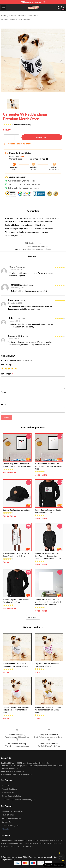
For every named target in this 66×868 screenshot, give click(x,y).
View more (33, 617)
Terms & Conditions (9, 789)
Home (4, 16)
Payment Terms (8, 815)
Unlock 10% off (61, 857)
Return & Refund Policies (11, 818)
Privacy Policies (8, 793)
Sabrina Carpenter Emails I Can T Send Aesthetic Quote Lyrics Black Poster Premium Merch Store (48, 602)
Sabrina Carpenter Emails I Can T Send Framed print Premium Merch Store (48, 466)
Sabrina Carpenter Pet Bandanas (16, 20)
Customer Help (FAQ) (10, 826)
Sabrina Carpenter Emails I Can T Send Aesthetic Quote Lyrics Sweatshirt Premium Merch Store (48, 556)
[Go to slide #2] (26, 104)
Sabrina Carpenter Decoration (23, 16)
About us (5, 785)
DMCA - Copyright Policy (11, 796)
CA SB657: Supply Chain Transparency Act (18, 800)
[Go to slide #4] (53, 104)
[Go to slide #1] (13, 104)
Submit (6, 417)
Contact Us (6, 822)
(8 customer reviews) (23, 125)
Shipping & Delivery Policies (12, 811)
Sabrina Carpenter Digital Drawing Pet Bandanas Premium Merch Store (48, 710)
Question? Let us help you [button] (54, 865)
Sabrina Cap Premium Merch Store (17, 510)
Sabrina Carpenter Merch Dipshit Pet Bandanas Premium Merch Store (16, 710)
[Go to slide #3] (40, 104)
